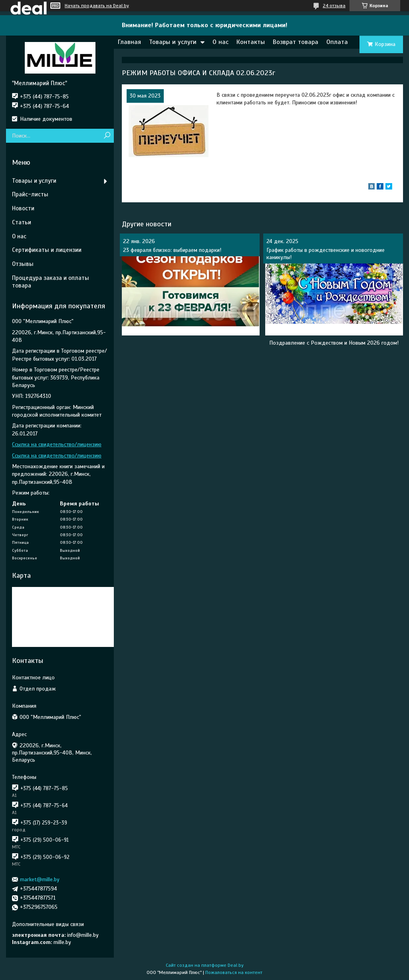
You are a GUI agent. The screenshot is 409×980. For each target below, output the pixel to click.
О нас (220, 42)
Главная (129, 42)
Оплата (337, 42)
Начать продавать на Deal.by (97, 6)
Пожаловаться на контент (234, 972)
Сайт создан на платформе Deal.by (205, 965)
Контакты (251, 42)
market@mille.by (40, 879)
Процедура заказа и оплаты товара (51, 282)
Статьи (22, 222)
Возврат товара (296, 42)
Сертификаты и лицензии (47, 250)
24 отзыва (334, 6)
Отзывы (23, 264)
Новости (23, 208)
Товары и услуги (173, 42)
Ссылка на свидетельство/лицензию (57, 444)
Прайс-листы (30, 194)
